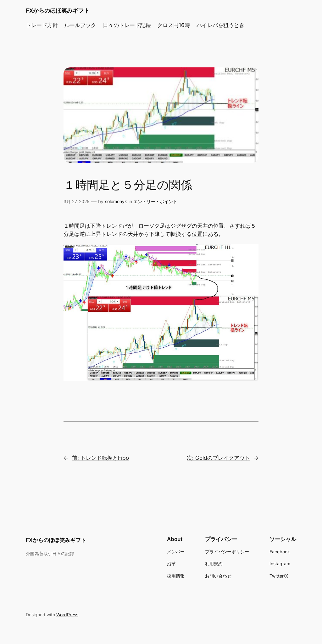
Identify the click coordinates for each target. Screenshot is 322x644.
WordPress (67, 615)
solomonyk (116, 201)
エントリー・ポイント (155, 201)
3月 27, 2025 (77, 201)
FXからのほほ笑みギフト (58, 11)
